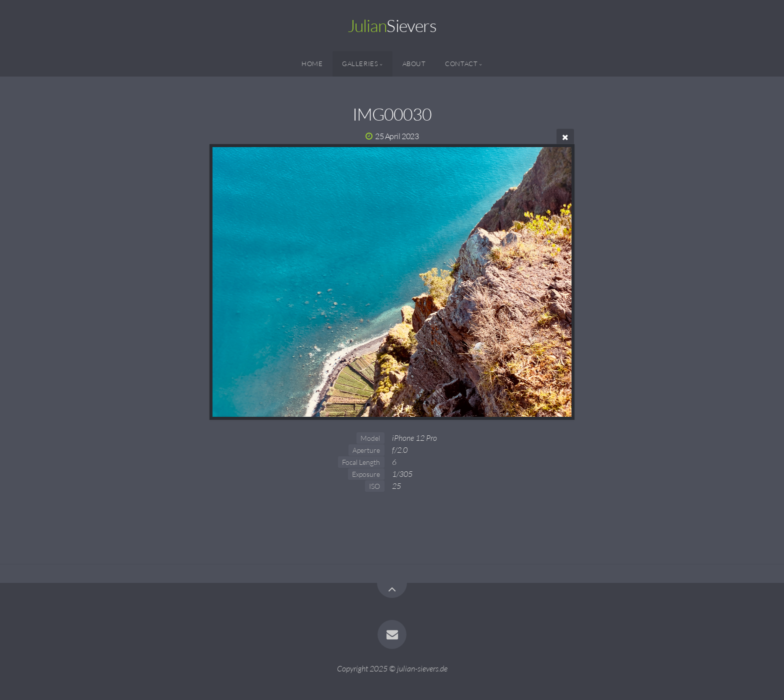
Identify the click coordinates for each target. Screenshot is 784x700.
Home (312, 64)
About (414, 64)
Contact (461, 64)
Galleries (360, 64)
